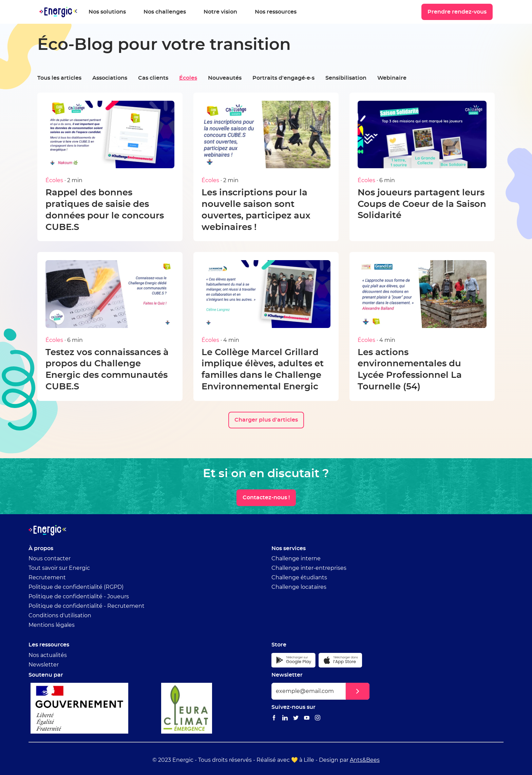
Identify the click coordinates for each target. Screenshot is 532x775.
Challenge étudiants (299, 578)
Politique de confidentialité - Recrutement (87, 606)
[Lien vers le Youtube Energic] (307, 718)
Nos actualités (48, 655)
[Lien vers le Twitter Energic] (296, 718)
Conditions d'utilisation (60, 616)
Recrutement (47, 578)
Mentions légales (52, 625)
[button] (358, 691)
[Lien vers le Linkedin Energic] (285, 718)
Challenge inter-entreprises (309, 568)
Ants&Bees (365, 760)
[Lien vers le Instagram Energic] (318, 718)
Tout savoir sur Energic (59, 568)
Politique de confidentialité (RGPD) (76, 587)
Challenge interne (296, 559)
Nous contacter (50, 559)
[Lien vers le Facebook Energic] (274, 718)
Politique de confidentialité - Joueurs (79, 597)
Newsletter (44, 665)
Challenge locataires (299, 587)
